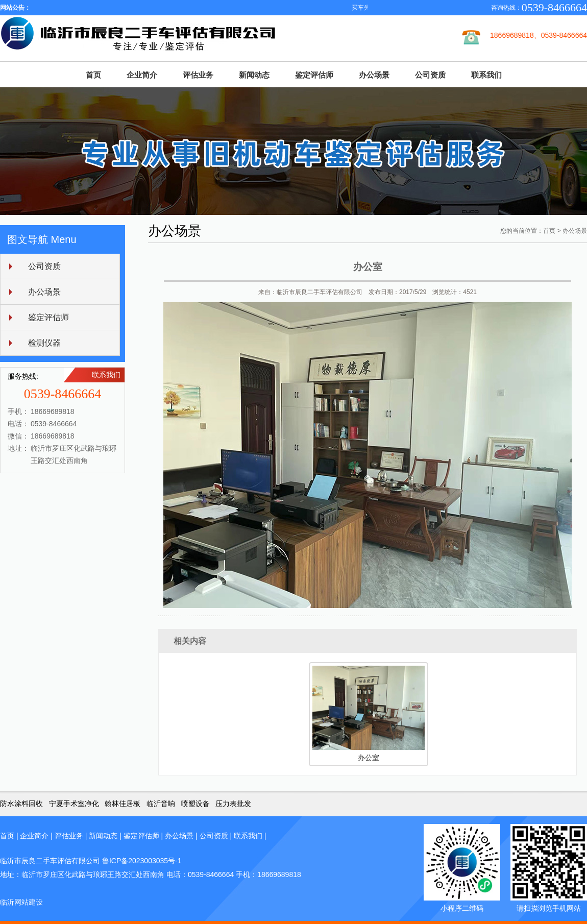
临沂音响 (161, 804)
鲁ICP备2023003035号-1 (142, 861)
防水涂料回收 (21, 804)
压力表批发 (233, 804)
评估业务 (198, 75)
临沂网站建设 (21, 902)
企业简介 (142, 75)
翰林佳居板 (123, 804)
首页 (93, 75)
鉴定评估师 (314, 75)
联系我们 (486, 75)
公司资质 (430, 75)
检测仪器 (44, 343)
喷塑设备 (195, 804)
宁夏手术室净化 (74, 804)
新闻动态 (254, 75)
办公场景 (374, 75)
